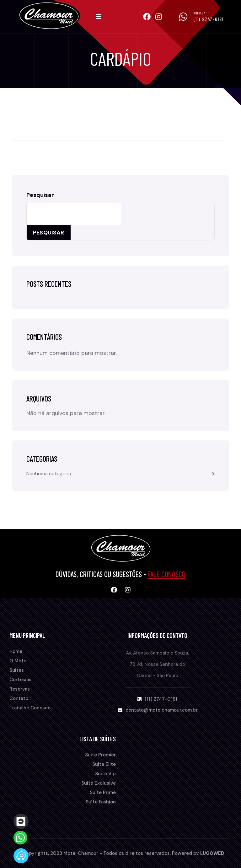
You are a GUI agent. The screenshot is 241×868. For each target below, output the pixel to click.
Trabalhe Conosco (30, 708)
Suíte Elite (104, 764)
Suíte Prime (103, 792)
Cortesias (20, 680)
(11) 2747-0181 (209, 19)
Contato (19, 698)
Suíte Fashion (101, 802)
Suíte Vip (105, 774)
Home (16, 651)
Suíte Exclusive (99, 783)
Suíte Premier (100, 755)
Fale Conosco (166, 574)
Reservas (20, 689)
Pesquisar (40, 195)
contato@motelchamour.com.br (162, 710)
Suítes (17, 670)
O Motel (19, 661)
